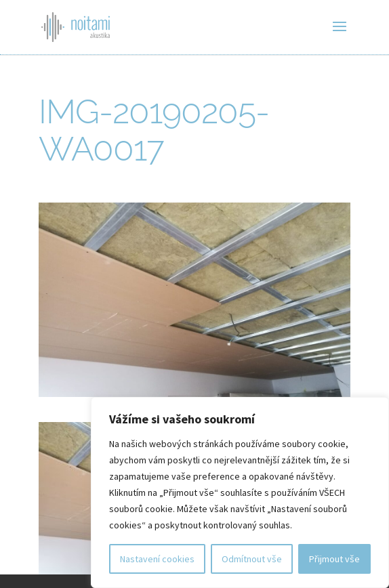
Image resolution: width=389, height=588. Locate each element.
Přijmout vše (334, 559)
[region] (240, 492)
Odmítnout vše (252, 559)
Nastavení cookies (157, 559)
